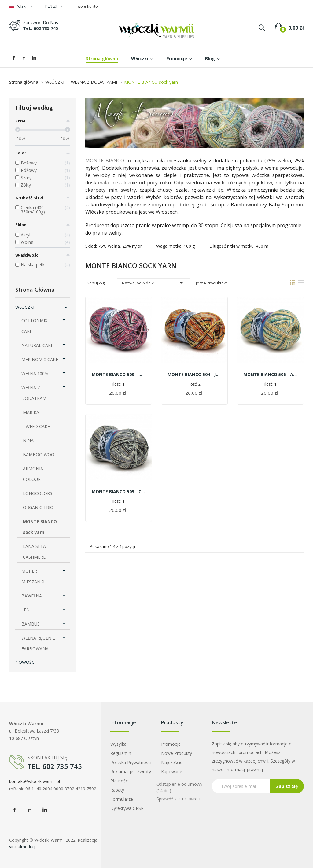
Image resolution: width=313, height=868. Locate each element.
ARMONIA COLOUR (33, 474)
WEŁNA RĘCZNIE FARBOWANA (38, 643)
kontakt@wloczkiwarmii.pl (35, 781)
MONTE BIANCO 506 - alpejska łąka (270, 374)
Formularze (122, 799)
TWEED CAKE (36, 426)
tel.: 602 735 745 (41, 28)
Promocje (171, 744)
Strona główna (35, 290)
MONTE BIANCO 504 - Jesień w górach (194, 374)
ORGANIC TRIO (38, 507)
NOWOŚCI (26, 662)
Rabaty (117, 790)
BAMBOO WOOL (40, 454)
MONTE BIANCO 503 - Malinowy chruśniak (119, 374)
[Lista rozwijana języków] (21, 6)
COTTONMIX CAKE (34, 326)
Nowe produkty (177, 753)
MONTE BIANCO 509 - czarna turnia (119, 491)
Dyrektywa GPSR (127, 808)
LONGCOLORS (38, 493)
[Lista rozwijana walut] (54, 6)
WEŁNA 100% (35, 373)
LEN (26, 610)
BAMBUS (31, 624)
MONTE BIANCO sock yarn (40, 527)
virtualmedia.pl (23, 846)
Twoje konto (87, 6)
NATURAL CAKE (37, 345)
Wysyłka (118, 744)
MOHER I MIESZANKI (33, 576)
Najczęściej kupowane (172, 767)
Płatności (120, 781)
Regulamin (121, 753)
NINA (28, 440)
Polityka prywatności (131, 762)
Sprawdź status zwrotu (179, 799)
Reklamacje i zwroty (131, 772)
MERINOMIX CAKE (40, 359)
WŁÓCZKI (25, 307)
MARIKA (31, 412)
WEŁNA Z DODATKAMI (35, 393)
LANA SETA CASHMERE (34, 552)
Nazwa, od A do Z (153, 283)
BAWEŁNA (32, 596)
